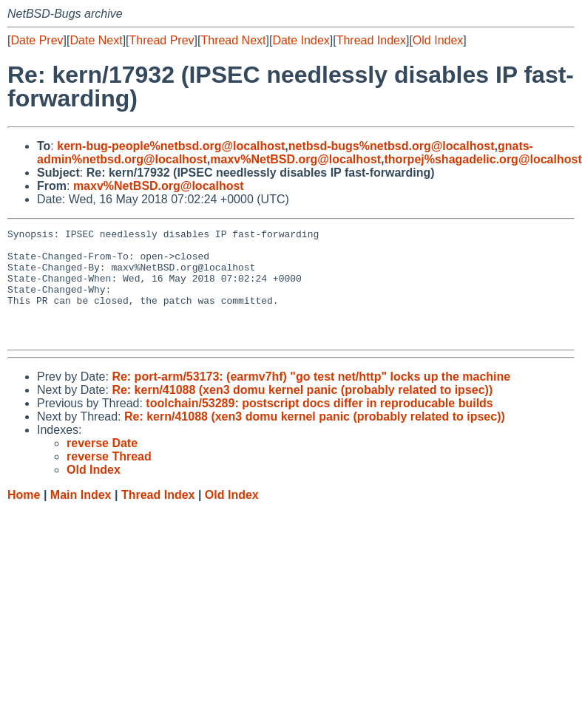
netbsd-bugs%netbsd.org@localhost (392, 146)
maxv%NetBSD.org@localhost (295, 159)
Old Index (438, 40)
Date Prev (37, 40)
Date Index (301, 40)
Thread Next (233, 40)
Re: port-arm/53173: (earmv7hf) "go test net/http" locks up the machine (311, 399)
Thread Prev (162, 40)
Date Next (96, 40)
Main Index (81, 517)
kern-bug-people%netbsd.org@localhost (171, 146)
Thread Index (371, 40)
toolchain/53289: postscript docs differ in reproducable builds (319, 425)
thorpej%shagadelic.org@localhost (483, 159)
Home (24, 517)
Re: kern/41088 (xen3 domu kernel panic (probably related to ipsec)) (302, 412)
